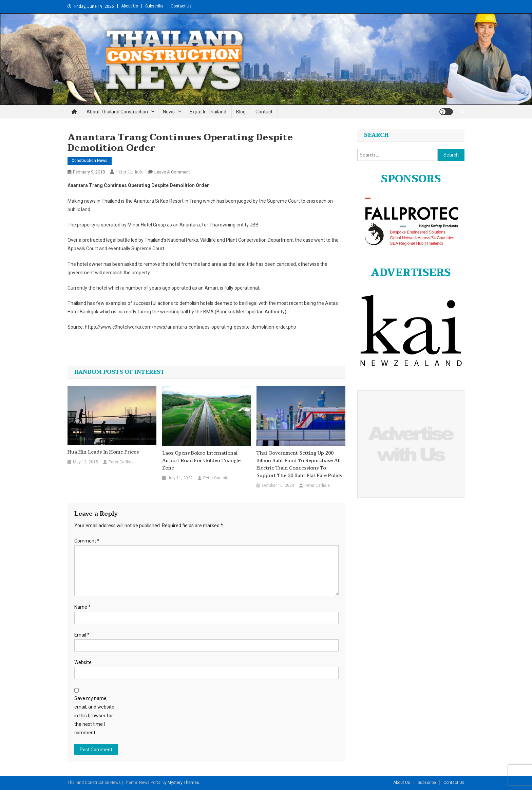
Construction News (90, 161)
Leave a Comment (172, 172)
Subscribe (154, 6)
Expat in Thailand (208, 112)
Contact (264, 112)
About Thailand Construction (117, 112)
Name (82, 607)
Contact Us (181, 6)
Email (82, 635)
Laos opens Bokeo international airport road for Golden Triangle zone (201, 461)
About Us (130, 6)
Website (83, 662)
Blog (241, 112)
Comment (87, 541)
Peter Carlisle (129, 172)
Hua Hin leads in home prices (103, 452)
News (169, 112)
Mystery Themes (183, 783)
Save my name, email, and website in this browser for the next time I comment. (94, 715)
